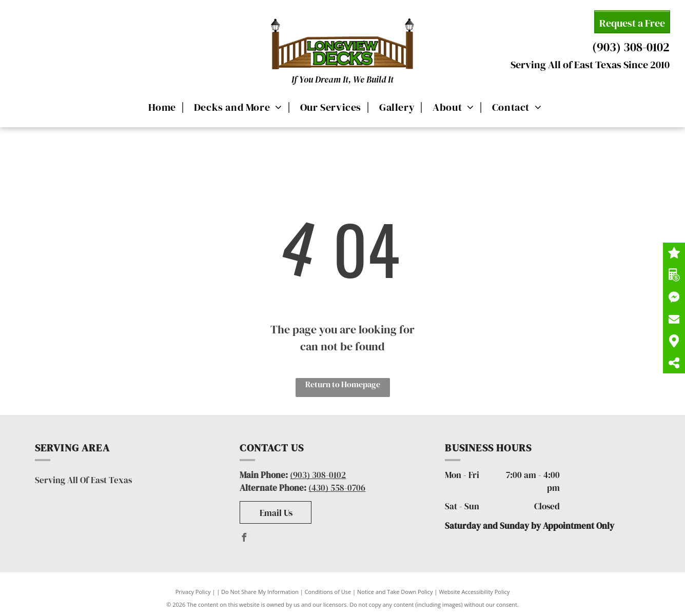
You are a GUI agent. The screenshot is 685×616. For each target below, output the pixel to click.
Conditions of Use (328, 592)
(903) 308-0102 (631, 47)
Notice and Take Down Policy (395, 592)
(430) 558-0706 (337, 488)
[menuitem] (161, 107)
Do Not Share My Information (260, 592)
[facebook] (244, 539)
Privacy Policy (193, 592)
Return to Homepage (343, 384)
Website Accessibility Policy (474, 592)
